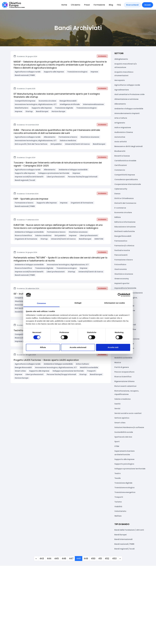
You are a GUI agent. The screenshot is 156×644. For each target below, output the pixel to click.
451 (100, 558)
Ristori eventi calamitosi (125, 386)
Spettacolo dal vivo (123, 437)
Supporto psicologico (124, 464)
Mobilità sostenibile (123, 358)
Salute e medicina (122, 399)
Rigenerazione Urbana (124, 381)
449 (86, 558)
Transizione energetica (125, 492)
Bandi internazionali (123, 539)
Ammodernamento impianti (127, 113)
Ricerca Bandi (132, 5)
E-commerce (120, 208)
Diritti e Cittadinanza (124, 198)
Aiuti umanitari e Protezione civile (129, 94)
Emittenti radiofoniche (125, 231)
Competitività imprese (125, 175)
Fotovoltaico (120, 264)
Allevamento (120, 104)
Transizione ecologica (124, 488)
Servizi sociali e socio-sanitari (128, 413)
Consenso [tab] (41, 303)
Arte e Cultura (121, 118)
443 (42, 558)
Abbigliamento (121, 59)
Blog (111, 5)
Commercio (120, 170)
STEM (117, 446)
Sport (117, 442)
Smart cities (120, 423)
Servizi (117, 409)
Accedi (148, 5)
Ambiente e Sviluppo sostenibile (129, 109)
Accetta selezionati (78, 347)
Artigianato (120, 123)
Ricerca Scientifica (123, 377)
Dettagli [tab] (78, 303)
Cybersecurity (121, 189)
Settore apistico (122, 418)
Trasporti (119, 497)
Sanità (117, 404)
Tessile (118, 478)
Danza (117, 194)
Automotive (120, 137)
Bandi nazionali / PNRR (124, 544)
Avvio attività (121, 142)
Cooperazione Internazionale (128, 184)
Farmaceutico (121, 241)
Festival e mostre (122, 250)
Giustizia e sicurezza (124, 274)
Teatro (118, 473)
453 (114, 558)
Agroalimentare (122, 90)
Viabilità (118, 507)
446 (64, 558)
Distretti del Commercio (125, 203)
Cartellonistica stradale (125, 161)
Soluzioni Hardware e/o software (129, 427)
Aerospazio (120, 80)
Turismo (118, 502)
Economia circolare (123, 212)
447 (71, 558)
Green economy (122, 279)
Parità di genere (122, 367)
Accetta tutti (113, 347)
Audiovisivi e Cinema (124, 132)
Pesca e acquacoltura (124, 372)
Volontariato (120, 511)
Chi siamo (76, 5)
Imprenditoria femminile (125, 288)
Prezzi (87, 5)
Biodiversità (120, 151)
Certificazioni (121, 165)
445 (57, 558)
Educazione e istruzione (125, 227)
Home (64, 5)
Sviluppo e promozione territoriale (130, 469)
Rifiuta (43, 347)
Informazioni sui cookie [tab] (115, 303)
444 (49, 558)
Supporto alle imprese (124, 459)
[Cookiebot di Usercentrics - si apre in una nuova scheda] (119, 295)
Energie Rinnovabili (123, 236)
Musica (118, 362)
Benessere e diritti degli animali (129, 146)
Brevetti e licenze (122, 156)
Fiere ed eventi (121, 255)
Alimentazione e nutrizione (126, 99)
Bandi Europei (121, 535)
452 (107, 558)
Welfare (118, 516)
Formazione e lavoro (124, 260)
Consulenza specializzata (126, 179)
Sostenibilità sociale (124, 432)
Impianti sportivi (122, 283)
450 (93, 558)
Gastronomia (121, 269)
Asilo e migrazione (123, 127)
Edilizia (118, 217)
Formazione (99, 5)
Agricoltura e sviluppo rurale (127, 85)
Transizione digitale (123, 483)
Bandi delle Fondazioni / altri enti (129, 530)
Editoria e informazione (125, 222)
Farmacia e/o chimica (124, 246)
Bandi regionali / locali (124, 549)
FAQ (119, 5)
